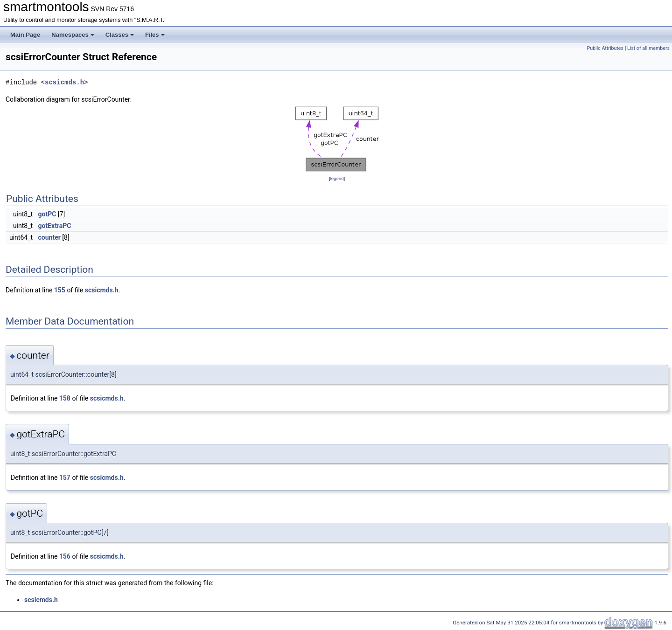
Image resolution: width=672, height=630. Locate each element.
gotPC (47, 214)
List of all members (648, 48)
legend (337, 178)
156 (65, 556)
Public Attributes (605, 48)
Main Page (25, 35)
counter (49, 237)
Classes (120, 35)
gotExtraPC (55, 226)
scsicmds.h (64, 82)
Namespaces (73, 35)
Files (155, 35)
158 (65, 398)
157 (65, 478)
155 (60, 290)
